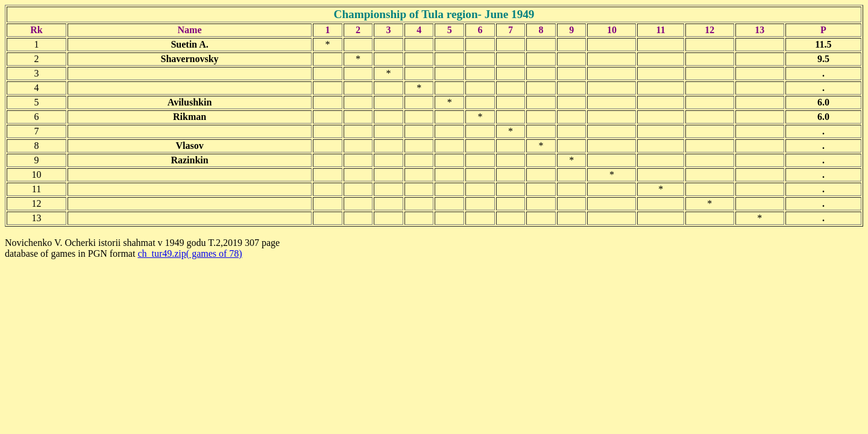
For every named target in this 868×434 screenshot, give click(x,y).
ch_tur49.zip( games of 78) (190, 253)
